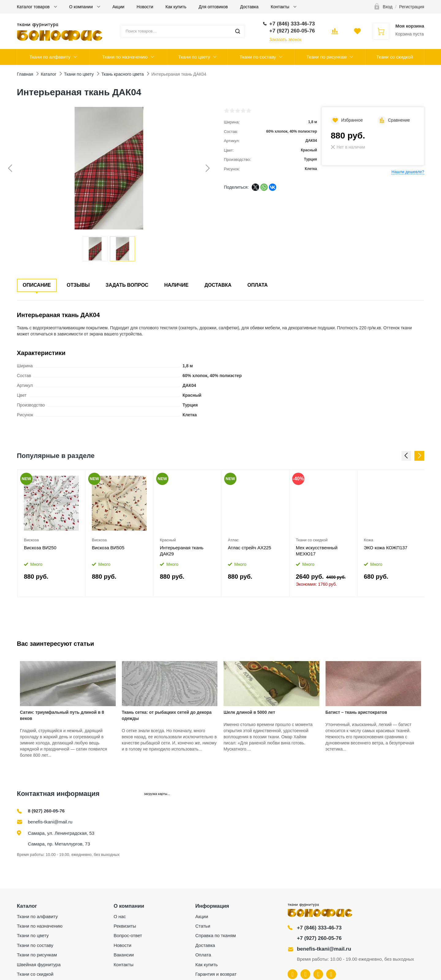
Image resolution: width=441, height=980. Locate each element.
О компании (82, 7)
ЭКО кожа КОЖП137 (386, 548)
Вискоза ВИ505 (108, 548)
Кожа (369, 540)
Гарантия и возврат (216, 974)
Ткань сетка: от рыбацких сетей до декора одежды (167, 715)
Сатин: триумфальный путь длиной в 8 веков (62, 715)
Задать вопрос (127, 285)
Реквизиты (125, 926)
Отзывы (78, 285)
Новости (145, 7)
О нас (120, 916)
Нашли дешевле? (408, 172)
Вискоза (31, 540)
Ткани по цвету (194, 57)
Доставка (249, 7)
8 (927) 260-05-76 (46, 811)
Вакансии (124, 955)
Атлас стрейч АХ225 (249, 548)
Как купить (176, 7)
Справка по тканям (216, 935)
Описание (37, 285)
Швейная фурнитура (39, 965)
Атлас (233, 540)
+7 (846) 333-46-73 (319, 928)
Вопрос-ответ (128, 935)
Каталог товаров (34, 7)
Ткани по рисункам (327, 57)
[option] (51, 533)
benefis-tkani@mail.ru (50, 822)
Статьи (203, 926)
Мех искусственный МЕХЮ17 (317, 551)
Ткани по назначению (125, 57)
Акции (118, 7)
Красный (168, 540)
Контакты (281, 7)
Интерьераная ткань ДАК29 (182, 551)
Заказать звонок (285, 40)
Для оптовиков (213, 7)
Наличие (176, 285)
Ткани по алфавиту (50, 57)
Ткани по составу (258, 57)
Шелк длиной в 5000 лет (249, 712)
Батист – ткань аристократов (356, 712)
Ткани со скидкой (395, 57)
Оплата (258, 285)
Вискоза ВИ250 (40, 548)
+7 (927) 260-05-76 (319, 938)
